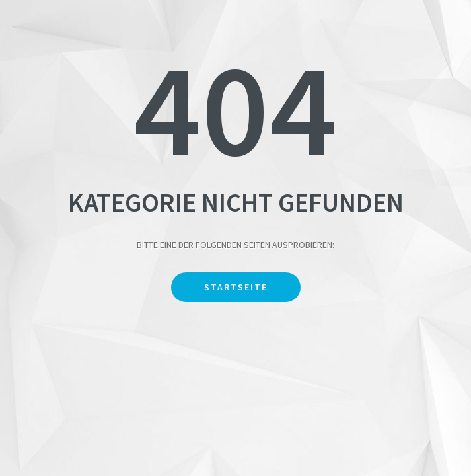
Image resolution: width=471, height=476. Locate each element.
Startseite (236, 287)
